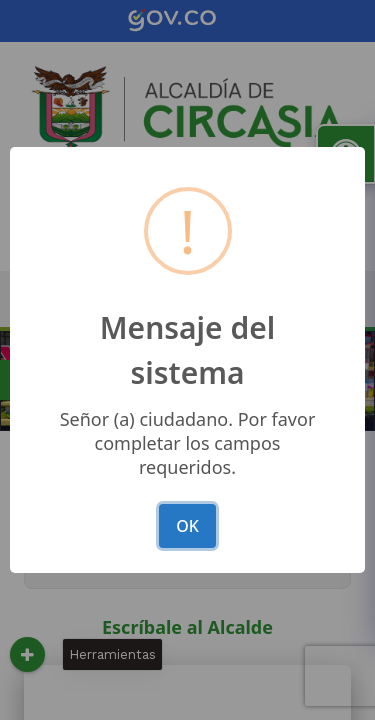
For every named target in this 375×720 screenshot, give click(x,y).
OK (187, 526)
